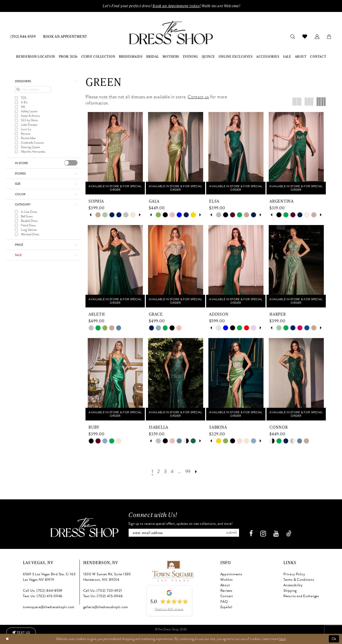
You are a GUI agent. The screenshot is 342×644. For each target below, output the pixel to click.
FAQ (224, 601)
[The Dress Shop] (84, 527)
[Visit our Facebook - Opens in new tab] (251, 533)
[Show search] (293, 36)
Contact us (198, 97)
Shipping (290, 590)
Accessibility (293, 585)
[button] (317, 36)
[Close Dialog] (7, 639)
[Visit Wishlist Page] (305, 36)
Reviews (226, 590)
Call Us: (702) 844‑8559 (43, 590)
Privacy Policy (294, 574)
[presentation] (71, 163)
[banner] (171, 33)
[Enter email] (184, 532)
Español (226, 607)
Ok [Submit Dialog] (334, 639)
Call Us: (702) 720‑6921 (103, 590)
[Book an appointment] (65, 36)
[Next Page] (197, 471)
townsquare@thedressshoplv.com (49, 607)
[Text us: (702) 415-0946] (21, 633)
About (225, 585)
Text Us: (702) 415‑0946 (43, 596)
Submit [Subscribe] (232, 532)
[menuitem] (23, 36)
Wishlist (227, 579)
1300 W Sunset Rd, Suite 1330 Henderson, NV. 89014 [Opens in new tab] (107, 577)
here (282, 639)
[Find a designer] (33, 90)
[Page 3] (165, 471)
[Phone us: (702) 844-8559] (23, 36)
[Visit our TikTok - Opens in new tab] (289, 533)
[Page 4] (172, 471)
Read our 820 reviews (169, 609)
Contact (227, 596)
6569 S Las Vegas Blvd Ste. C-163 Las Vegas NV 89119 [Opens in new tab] (49, 577)
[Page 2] (158, 471)
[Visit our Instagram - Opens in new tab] (263, 533)
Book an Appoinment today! (177, 6)
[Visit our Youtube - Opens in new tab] (276, 533)
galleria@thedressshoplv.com (106, 607)
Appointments (231, 574)
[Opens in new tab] (173, 570)
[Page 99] (188, 471)
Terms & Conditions (299, 579)
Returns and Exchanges (301, 596)
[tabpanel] (98, 215)
